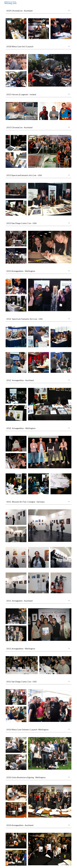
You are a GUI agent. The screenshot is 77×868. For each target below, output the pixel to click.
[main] (38, 11)
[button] (69, 11)
